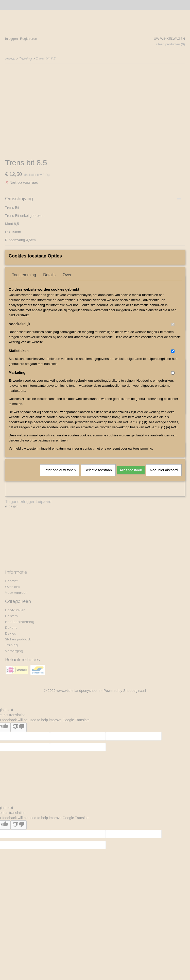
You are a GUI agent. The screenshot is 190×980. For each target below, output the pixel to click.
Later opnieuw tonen (60, 513)
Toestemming (24, 317)
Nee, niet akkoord (164, 513)
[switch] (173, 367)
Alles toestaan (131, 513)
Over (67, 317)
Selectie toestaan (98, 513)
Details (49, 317)
